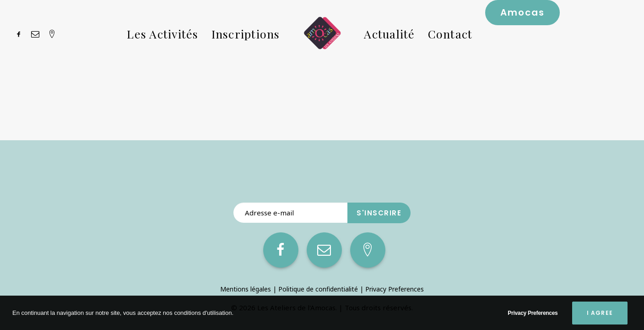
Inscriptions (246, 34)
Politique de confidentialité (318, 289)
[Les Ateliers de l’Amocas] (322, 34)
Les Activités (162, 34)
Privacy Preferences (395, 289)
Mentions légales (246, 289)
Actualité (389, 34)
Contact (450, 34)
